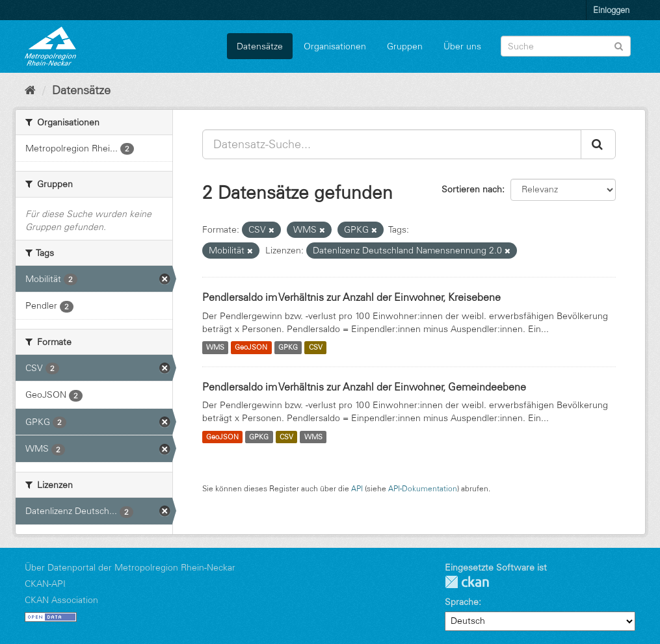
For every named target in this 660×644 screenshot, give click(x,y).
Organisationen (335, 46)
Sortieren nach (472, 189)
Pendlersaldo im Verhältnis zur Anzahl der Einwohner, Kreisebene (351, 297)
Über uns (462, 46)
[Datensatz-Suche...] (392, 144)
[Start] (30, 90)
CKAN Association (61, 600)
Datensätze (260, 46)
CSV (316, 348)
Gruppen (405, 46)
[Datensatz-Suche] (566, 46)
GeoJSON (251, 348)
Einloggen (611, 10)
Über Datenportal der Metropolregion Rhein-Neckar (130, 567)
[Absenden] (619, 45)
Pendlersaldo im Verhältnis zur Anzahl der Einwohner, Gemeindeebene (364, 387)
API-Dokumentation (423, 488)
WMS (215, 348)
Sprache (462, 602)
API (357, 488)
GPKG (288, 348)
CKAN (467, 582)
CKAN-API (45, 584)
